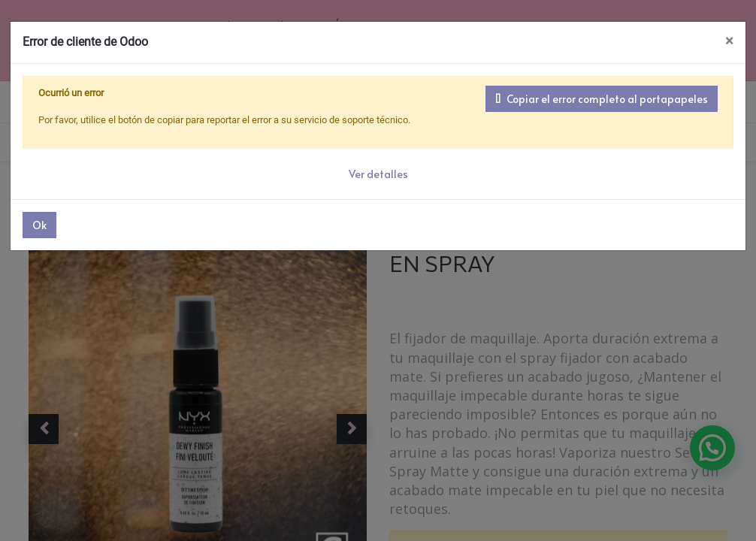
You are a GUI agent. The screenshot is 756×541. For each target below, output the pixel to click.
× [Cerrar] (729, 41)
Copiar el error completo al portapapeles (602, 99)
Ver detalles (378, 174)
